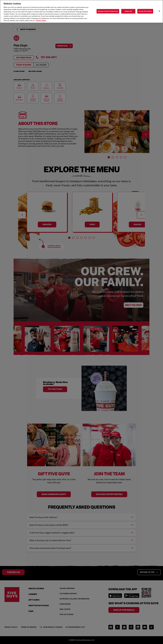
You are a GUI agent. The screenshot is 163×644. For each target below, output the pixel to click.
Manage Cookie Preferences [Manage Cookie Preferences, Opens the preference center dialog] (108, 11)
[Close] (159, 11)
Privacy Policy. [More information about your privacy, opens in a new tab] (41, 21)
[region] (81, 11)
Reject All (128, 11)
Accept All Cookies (145, 11)
